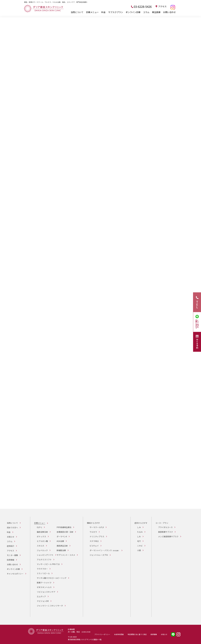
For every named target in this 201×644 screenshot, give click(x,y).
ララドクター (42, 569)
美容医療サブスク (165, 532)
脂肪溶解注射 (42, 532)
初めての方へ (12, 528)
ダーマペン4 (62, 536)
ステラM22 (94, 541)
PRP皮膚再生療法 (64, 527)
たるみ (140, 532)
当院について (77, 12)
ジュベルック (42, 550)
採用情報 (11, 560)
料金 (103, 12)
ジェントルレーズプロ (99, 555)
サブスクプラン (116, 12)
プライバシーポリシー (102, 634)
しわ (139, 536)
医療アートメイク (44, 583)
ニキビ (140, 546)
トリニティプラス (97, 536)
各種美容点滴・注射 (65, 532)
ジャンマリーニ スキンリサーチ (50, 606)
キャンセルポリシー (15, 574)
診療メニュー (92, 12)
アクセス (162, 6)
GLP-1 (39, 527)
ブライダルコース (165, 527)
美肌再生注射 (62, 546)
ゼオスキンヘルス (44, 587)
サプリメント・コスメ (66, 555)
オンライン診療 (133, 12)
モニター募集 (12, 555)
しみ (139, 527)
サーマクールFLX (97, 527)
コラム (146, 12)
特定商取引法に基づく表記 (137, 634)
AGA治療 (60, 541)
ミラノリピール (43, 573)
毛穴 (139, 541)
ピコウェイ (94, 546)
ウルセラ (93, 532)
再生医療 (156, 12)
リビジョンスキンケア (46, 592)
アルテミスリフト (44, 560)
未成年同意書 (119, 634)
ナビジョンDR (43, 601)
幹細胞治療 (61, 550)
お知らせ (11, 537)
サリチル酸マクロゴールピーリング (52, 578)
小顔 (139, 550)
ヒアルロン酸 (42, 541)
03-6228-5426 (143, 6)
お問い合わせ (169, 12)
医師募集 (154, 634)
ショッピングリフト (45, 555)
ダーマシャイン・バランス (105, 550)
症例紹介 (11, 546)
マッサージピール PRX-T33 (48, 564)
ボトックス (41, 536)
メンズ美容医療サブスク (168, 536)
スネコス (41, 546)
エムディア (41, 596)
